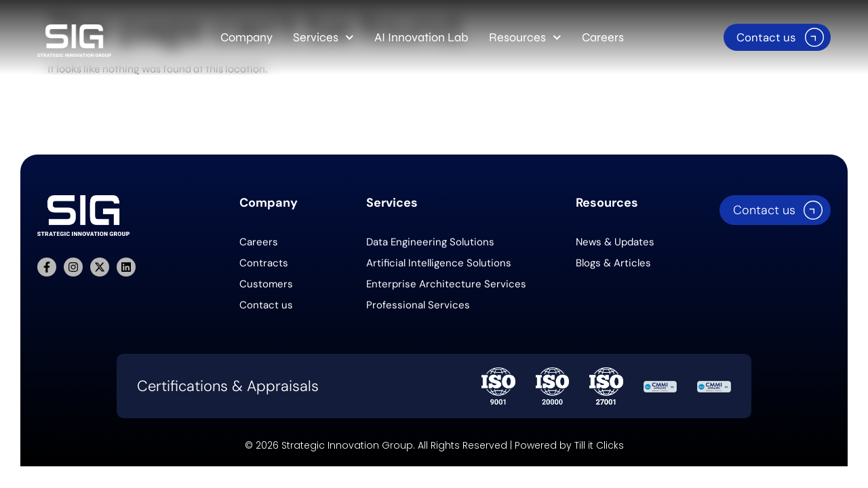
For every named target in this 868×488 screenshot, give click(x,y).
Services (323, 38)
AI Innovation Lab (421, 37)
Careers (603, 37)
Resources (525, 38)
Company (246, 37)
